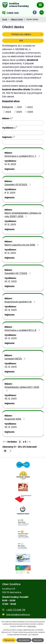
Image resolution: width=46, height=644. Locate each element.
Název (7, 118)
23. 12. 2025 (11, 367)
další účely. (32, 626)
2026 (30, 112)
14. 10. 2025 (10, 164)
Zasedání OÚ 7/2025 (18, 273)
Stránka (12, 442)
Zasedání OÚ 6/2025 (18, 185)
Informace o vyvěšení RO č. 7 (23, 156)
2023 (30, 107)
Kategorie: (8, 107)
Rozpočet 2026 (15, 419)
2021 (20, 107)
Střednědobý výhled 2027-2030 (22, 389)
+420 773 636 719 (16, 610)
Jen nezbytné (24, 640)
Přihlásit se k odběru (27, 34)
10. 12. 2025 (10, 224)
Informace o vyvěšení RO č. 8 (23, 330)
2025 (19, 112)
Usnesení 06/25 (15, 359)
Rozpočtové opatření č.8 (20, 302)
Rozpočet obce (11, 101)
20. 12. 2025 (11, 281)
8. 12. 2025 (10, 193)
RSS (31, 41)
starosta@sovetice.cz (18, 614)
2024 (8, 112)
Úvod (5, 19)
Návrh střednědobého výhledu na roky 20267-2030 (23, 215)
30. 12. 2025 (11, 399)
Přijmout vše (9, 640)
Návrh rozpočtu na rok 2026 (22, 245)
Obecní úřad (17, 19)
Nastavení (38, 640)
